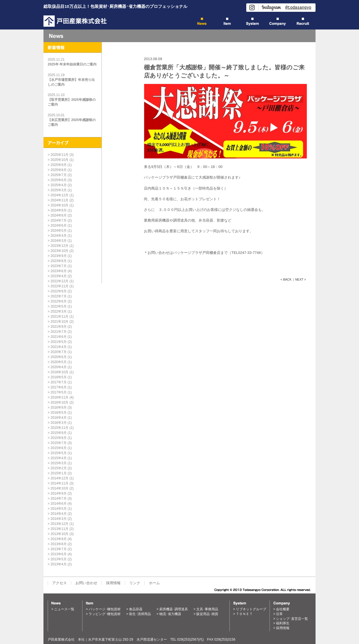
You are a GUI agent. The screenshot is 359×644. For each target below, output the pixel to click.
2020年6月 (58, 357)
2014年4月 (58, 514)
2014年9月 (58, 493)
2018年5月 (58, 377)
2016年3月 (58, 423)
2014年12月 (59, 478)
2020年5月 (58, 362)
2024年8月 (58, 215)
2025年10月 (59, 160)
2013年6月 (58, 554)
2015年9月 (58, 433)
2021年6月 (58, 337)
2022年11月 (59, 286)
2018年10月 (59, 372)
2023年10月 (59, 251)
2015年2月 (58, 468)
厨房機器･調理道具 (174, 609)
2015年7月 (58, 443)
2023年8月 (58, 261)
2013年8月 (58, 544)
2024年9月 (58, 210)
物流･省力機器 (170, 614)
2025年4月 (58, 185)
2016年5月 (58, 413)
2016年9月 (58, 408)
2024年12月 (59, 195)
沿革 (279, 614)
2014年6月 (58, 504)
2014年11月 (59, 483)
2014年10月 (59, 488)
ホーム (154, 583)
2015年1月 (58, 473)
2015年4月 (58, 458)
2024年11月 (59, 200)
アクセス (59, 583)
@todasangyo (298, 7)
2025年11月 (59, 155)
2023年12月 (59, 246)
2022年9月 (58, 291)
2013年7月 (58, 549)
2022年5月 (58, 306)
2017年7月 (58, 382)
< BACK (286, 279)
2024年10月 (59, 205)
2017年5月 (58, 392)
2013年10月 (59, 534)
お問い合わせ (86, 583)
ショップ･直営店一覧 (292, 619)
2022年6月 (58, 301)
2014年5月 (58, 509)
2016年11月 (59, 397)
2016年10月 (59, 402)
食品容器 (136, 609)
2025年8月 (58, 170)
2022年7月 (58, 296)
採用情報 (113, 583)
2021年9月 (58, 327)
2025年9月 (58, 165)
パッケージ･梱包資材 (105, 609)
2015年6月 (58, 448)
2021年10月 (59, 322)
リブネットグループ (251, 609)
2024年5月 (58, 231)
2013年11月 (59, 529)
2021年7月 (58, 332)
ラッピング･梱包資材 (105, 614)
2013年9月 (58, 539)
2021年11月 (59, 317)
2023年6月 (58, 271)
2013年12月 (59, 524)
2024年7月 (58, 220)
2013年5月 (58, 559)
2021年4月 (58, 347)
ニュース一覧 (64, 609)
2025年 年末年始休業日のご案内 (72, 64)
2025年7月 (58, 175)
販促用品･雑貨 (207, 614)
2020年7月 (58, 352)
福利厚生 (283, 623)
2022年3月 (58, 311)
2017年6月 (58, 387)
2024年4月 (58, 236)
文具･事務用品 (207, 609)
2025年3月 (58, 190)
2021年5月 (58, 342)
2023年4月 (58, 276)
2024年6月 (58, 226)
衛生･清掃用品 (140, 614)
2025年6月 (58, 180)
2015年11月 (59, 428)
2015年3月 (58, 463)
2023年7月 (58, 266)
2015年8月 (58, 438)
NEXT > (301, 279)
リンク (135, 583)
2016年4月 (58, 418)
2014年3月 (58, 519)
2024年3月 (58, 241)
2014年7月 (58, 499)
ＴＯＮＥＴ (244, 614)
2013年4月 (58, 564)
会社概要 (283, 609)
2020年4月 (58, 367)
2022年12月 (59, 281)
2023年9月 (58, 256)
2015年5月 (58, 453)
